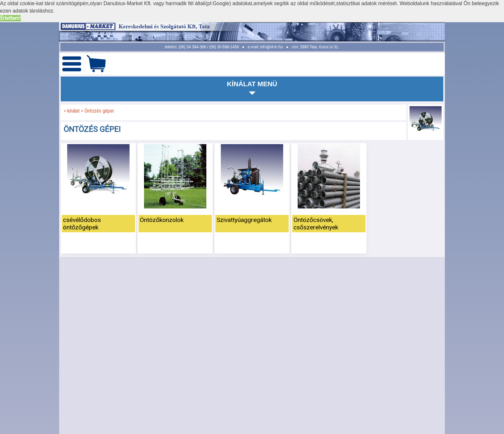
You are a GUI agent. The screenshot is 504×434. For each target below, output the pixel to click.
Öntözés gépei (99, 111)
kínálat (74, 111)
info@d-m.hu (271, 47)
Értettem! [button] (10, 18)
